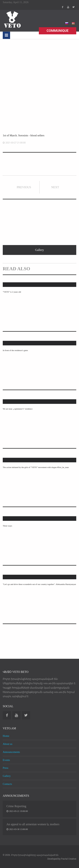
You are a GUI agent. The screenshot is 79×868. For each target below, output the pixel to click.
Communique (58, 31)
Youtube (68, 7)
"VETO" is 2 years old (12, 292)
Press (5, 768)
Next (55, 187)
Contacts (7, 784)
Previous (24, 187)
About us (8, 744)
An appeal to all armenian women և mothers (33, 824)
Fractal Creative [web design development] (69, 859)
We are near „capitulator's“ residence (18, 409)
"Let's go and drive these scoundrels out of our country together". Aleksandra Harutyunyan (39, 584)
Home (6, 736)
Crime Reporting (16, 806)
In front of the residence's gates (15, 350)
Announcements (11, 752)
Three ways (7, 526)
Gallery (7, 776)
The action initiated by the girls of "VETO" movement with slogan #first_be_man (36, 467)
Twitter (74, 7)
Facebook (63, 7)
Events (6, 760)
